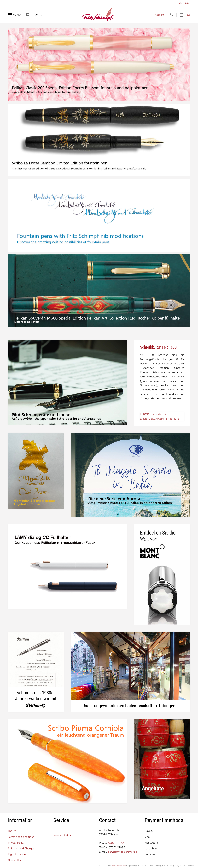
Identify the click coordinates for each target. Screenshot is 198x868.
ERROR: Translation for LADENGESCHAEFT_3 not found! (160, 416)
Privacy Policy (16, 843)
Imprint (12, 831)
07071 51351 (116, 843)
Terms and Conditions (21, 837)
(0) (183, 15)
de (187, 3)
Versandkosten (119, 866)
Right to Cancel (17, 854)
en (180, 3)
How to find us (62, 836)
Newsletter (15, 860)
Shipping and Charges (21, 849)
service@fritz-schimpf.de (122, 852)
